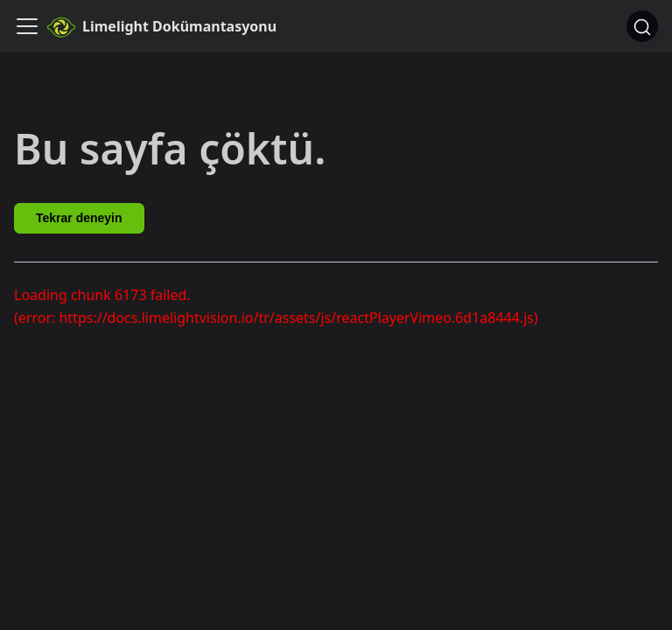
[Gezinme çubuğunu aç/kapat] (27, 26)
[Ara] (642, 26)
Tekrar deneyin (79, 218)
